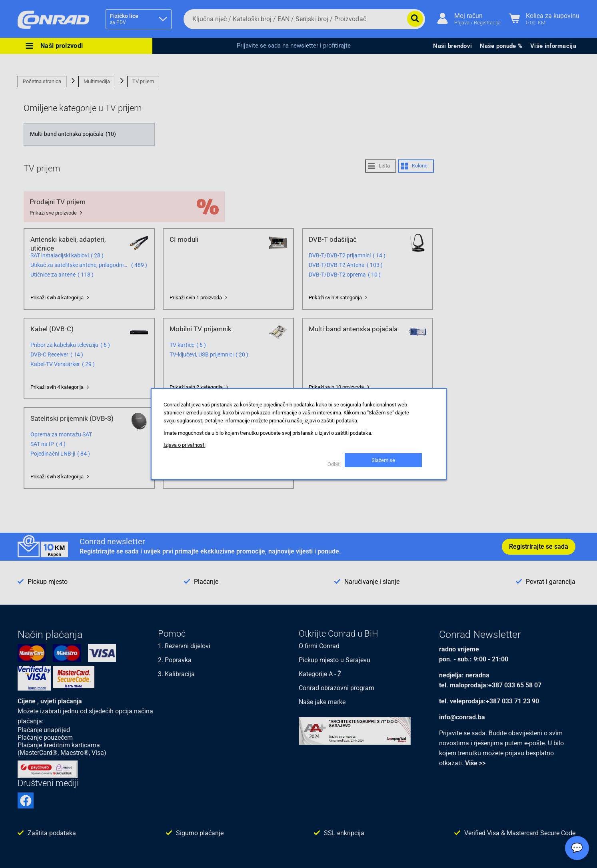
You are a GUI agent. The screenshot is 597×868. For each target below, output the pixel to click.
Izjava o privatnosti (185, 445)
